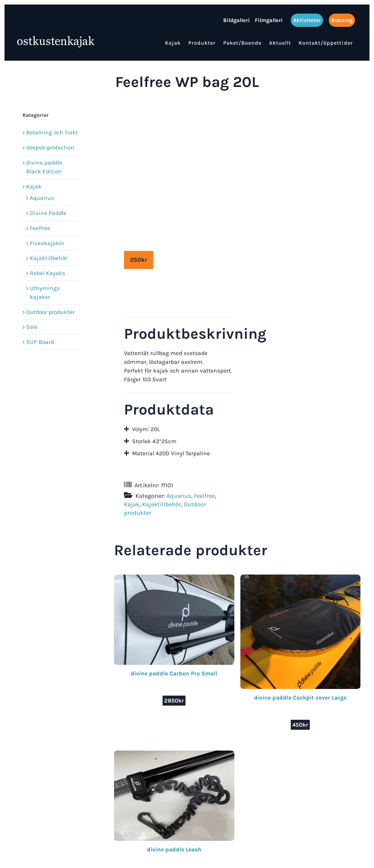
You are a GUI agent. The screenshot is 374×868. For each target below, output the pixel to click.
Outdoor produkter (50, 312)
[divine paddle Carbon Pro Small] (174, 579)
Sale (32, 327)
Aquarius (179, 496)
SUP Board (40, 342)
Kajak (132, 504)
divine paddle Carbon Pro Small (174, 673)
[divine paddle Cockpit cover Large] (300, 579)
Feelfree (204, 496)
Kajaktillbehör (162, 504)
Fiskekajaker (47, 243)
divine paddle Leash (174, 849)
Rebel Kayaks (48, 273)
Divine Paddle (48, 213)
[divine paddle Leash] (174, 755)
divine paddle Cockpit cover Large (300, 698)
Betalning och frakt (52, 132)
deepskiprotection (50, 147)
